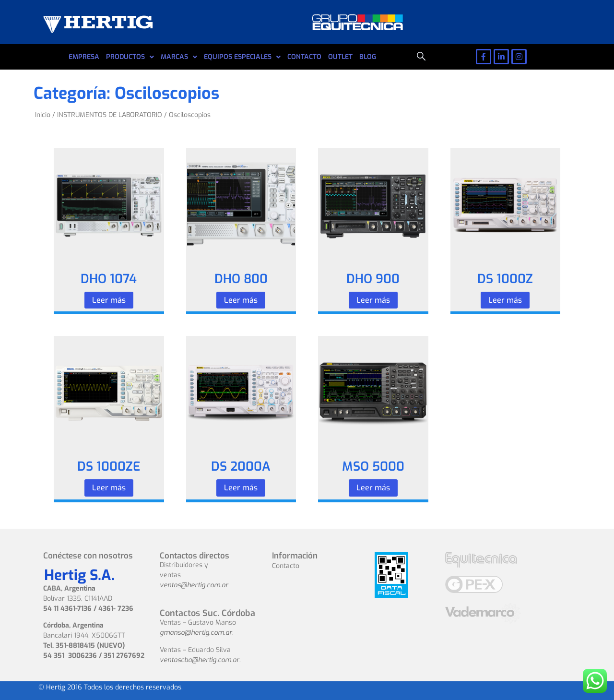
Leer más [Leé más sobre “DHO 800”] (241, 300)
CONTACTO (304, 57)
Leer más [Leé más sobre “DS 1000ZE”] (109, 488)
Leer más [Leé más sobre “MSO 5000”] (373, 488)
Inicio (43, 115)
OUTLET (340, 57)
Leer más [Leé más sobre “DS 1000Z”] (505, 300)
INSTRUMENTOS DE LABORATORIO (110, 115)
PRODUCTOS (130, 57)
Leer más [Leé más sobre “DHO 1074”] (109, 300)
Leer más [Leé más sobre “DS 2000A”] (241, 488)
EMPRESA (84, 57)
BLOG (368, 57)
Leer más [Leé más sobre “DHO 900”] (373, 300)
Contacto (286, 566)
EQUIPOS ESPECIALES (242, 57)
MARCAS (179, 57)
